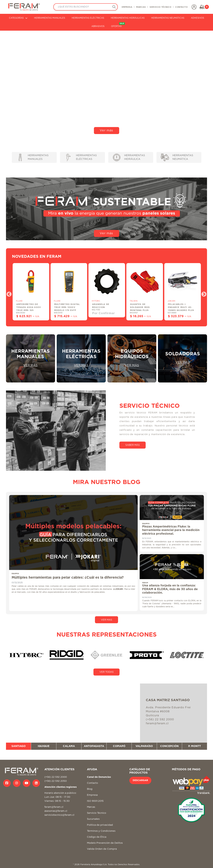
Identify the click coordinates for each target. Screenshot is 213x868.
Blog (90, 789)
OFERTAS (118, 25)
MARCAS (141, 7)
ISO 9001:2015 (95, 801)
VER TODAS (106, 672)
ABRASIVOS (98, 26)
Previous (8, 293)
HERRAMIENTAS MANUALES (50, 18)
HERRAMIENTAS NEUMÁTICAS (168, 18)
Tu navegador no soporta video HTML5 (106, 84)
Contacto (92, 783)
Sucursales (93, 819)
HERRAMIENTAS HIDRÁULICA (129, 157)
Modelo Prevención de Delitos (105, 843)
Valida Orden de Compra (102, 849)
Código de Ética (97, 837)
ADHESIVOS (197, 18)
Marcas (91, 807)
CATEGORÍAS (18, 18)
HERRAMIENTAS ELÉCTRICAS (88, 18)
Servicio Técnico (97, 813)
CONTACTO (181, 7)
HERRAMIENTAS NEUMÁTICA (177, 157)
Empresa (92, 795)
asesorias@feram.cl (56, 811)
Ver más (106, 131)
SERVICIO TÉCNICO (160, 7)
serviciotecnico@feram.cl (59, 815)
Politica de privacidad (100, 825)
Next (203, 293)
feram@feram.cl (54, 807)
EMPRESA (127, 7)
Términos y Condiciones (101, 831)
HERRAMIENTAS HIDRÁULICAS (128, 18)
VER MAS (106, 620)
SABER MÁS (133, 445)
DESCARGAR (140, 780)
